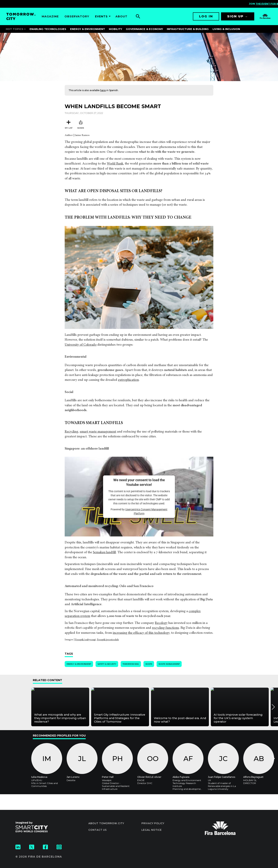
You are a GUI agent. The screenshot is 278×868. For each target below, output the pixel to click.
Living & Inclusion (226, 29)
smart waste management (98, 432)
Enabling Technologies (48, 29)
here (103, 90)
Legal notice (152, 830)
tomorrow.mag (131, 664)
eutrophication (128, 380)
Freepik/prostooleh (108, 640)
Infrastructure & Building (188, 29)
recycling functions (165, 628)
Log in (206, 16)
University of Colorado (81, 345)
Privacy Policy (153, 823)
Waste (149, 664)
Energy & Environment (88, 29)
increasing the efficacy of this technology (141, 633)
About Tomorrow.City (106, 823)
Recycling (71, 432)
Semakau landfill (104, 553)
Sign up (235, 16)
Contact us (97, 830)
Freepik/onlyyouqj (85, 640)
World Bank (115, 164)
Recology (161, 623)
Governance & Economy (144, 29)
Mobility (115, 29)
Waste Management (169, 664)
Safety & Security (107, 664)
